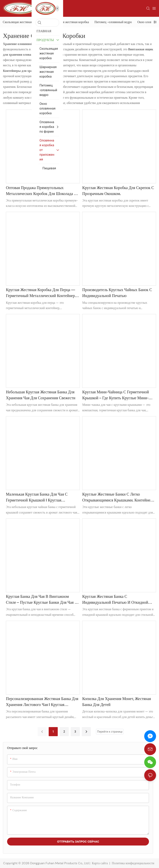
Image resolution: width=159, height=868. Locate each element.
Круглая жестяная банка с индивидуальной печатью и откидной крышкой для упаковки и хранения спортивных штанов (115, 600)
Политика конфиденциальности (133, 863)
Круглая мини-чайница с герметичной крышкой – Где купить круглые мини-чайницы (115, 396)
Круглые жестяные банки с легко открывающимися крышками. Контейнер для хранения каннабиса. (117, 498)
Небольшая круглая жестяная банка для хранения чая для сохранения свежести (41, 395)
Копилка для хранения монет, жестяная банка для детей (117, 702)
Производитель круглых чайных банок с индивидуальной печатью (117, 293)
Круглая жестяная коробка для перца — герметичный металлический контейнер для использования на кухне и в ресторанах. (40, 294)
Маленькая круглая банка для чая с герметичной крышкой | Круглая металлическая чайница (37, 498)
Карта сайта (100, 863)
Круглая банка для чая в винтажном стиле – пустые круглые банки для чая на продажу (43, 600)
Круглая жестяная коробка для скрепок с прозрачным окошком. (118, 191)
